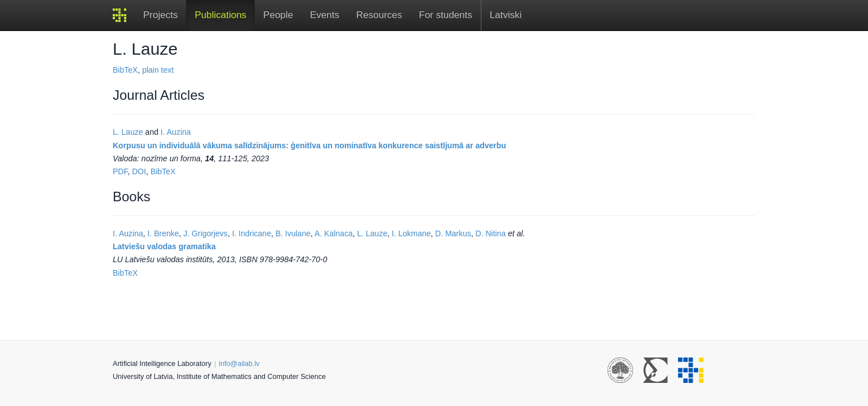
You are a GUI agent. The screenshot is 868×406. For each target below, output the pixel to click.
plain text (158, 70)
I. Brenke (163, 233)
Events (325, 15)
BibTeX (125, 70)
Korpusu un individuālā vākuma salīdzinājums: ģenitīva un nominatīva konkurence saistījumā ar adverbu (309, 145)
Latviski (506, 15)
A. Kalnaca (334, 233)
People (278, 15)
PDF (120, 171)
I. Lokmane (411, 233)
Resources (379, 15)
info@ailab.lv (239, 364)
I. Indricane (252, 233)
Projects (160, 15)
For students (446, 15)
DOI (139, 171)
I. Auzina (176, 132)
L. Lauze (128, 132)
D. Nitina (491, 233)
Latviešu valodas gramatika (164, 246)
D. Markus (453, 233)
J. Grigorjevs (205, 233)
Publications (220, 15)
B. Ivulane (293, 233)
